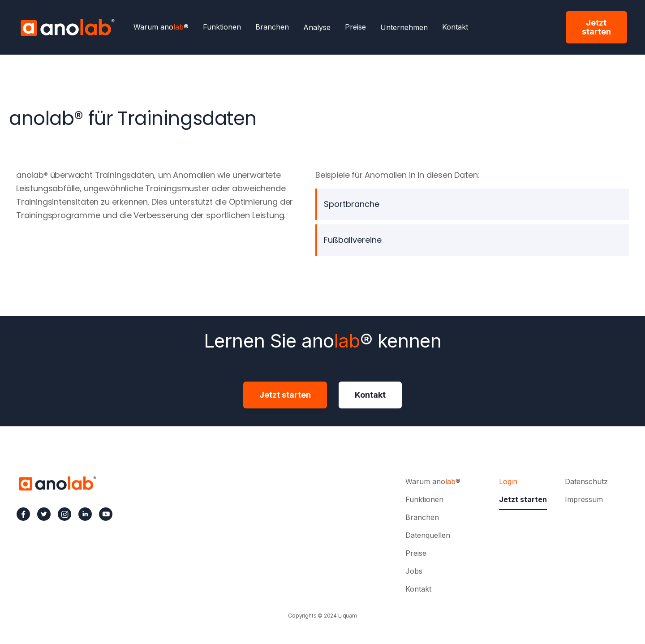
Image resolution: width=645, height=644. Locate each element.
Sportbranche (352, 204)
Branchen (272, 27)
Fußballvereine (353, 240)
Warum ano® (161, 27)
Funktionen (222, 27)
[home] (67, 27)
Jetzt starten (596, 27)
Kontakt (455, 27)
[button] (317, 27)
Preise (355, 27)
